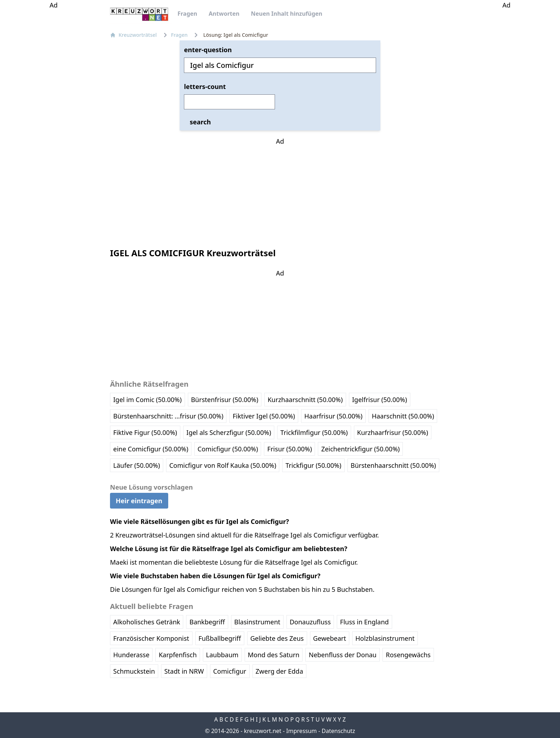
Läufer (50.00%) (137, 465)
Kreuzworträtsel (133, 35)
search (200, 122)
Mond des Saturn (274, 655)
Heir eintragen (139, 501)
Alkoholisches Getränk (147, 622)
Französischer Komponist (151, 638)
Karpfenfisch (177, 655)
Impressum (301, 731)
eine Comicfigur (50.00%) (151, 449)
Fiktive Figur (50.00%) (145, 432)
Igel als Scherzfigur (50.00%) (229, 432)
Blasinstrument (257, 622)
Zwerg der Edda (279, 671)
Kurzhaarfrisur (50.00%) (393, 432)
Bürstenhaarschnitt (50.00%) (393, 465)
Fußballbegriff (220, 638)
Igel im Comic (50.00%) (147, 400)
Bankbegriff (207, 622)
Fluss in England (364, 622)
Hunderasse (131, 655)
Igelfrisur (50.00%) (380, 400)
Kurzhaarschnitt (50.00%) (305, 400)
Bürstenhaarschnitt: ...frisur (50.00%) (168, 416)
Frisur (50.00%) (289, 449)
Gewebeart (330, 638)
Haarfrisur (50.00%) (333, 416)
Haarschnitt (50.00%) (403, 416)
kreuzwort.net (263, 731)
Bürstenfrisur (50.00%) (225, 400)
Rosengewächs (408, 655)
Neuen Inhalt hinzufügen (286, 14)
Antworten (224, 14)
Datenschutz (339, 731)
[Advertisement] (54, 117)
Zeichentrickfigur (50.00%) (360, 449)
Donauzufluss (310, 622)
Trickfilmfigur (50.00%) (314, 432)
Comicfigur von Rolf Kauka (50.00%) (223, 465)
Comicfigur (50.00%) (228, 449)
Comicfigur (230, 671)
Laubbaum (222, 655)
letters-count (205, 86)
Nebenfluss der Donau (342, 655)
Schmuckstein (134, 671)
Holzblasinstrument (385, 638)
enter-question (208, 50)
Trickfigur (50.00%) (313, 465)
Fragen (187, 14)
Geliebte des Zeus (277, 638)
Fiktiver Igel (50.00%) (264, 416)
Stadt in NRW (184, 671)
